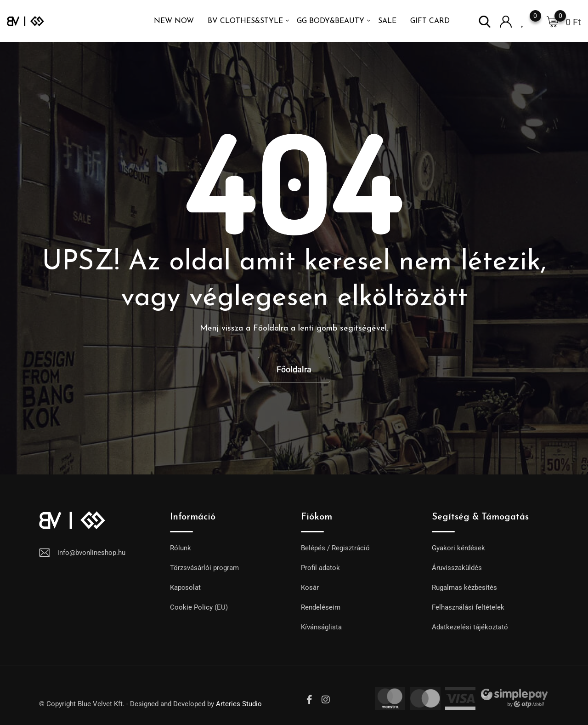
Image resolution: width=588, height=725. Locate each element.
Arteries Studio (239, 704)
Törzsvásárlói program (204, 568)
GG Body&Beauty (331, 21)
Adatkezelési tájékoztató (470, 627)
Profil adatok (320, 568)
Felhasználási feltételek (468, 607)
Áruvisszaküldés (457, 568)
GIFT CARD (430, 21)
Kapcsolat (185, 588)
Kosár (310, 588)
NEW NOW (174, 21)
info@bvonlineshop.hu (91, 553)
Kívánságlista (321, 627)
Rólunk (181, 548)
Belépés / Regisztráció (335, 548)
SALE (387, 21)
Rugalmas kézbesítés (464, 588)
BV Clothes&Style (245, 21)
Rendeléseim (321, 607)
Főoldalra (294, 369)
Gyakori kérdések (458, 548)
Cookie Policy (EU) (199, 607)
